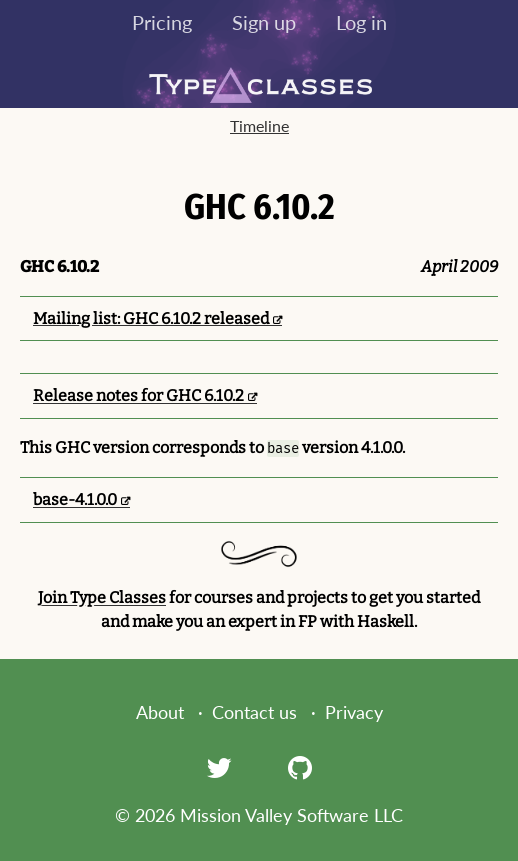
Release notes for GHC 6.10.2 (138, 395)
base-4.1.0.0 (75, 499)
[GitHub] (300, 767)
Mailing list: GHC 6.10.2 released (151, 318)
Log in (361, 22)
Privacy (354, 712)
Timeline (259, 125)
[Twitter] (219, 767)
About (160, 712)
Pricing (162, 22)
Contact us (254, 712)
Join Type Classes (102, 597)
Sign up (264, 22)
